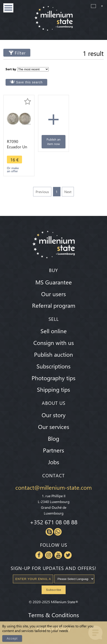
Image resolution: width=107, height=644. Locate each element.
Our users (53, 294)
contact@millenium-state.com (53, 487)
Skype (49, 532)
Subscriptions (53, 366)
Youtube (58, 555)
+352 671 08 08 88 (54, 522)
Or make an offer (13, 169)
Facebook (39, 555)
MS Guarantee (54, 282)
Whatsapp (58, 532)
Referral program (54, 305)
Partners (53, 450)
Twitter (68, 555)
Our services (54, 427)
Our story (54, 415)
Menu (8, 8)
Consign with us (54, 343)
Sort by (11, 69)
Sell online (54, 331)
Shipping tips (53, 389)
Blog (53, 438)
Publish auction (53, 354)
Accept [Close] (12, 638)
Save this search (29, 82)
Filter (20, 53)
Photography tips (53, 378)
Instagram (49, 555)
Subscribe (54, 590)
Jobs (54, 462)
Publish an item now (53, 142)
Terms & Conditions (54, 615)
